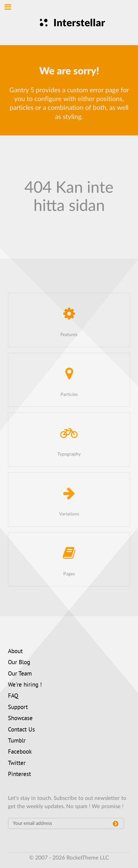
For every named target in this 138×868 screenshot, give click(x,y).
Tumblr (17, 741)
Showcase (20, 719)
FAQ (13, 696)
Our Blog (19, 663)
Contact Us (21, 730)
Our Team (20, 674)
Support (18, 708)
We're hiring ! (25, 685)
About (15, 652)
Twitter (17, 764)
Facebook (20, 752)
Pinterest (19, 775)
